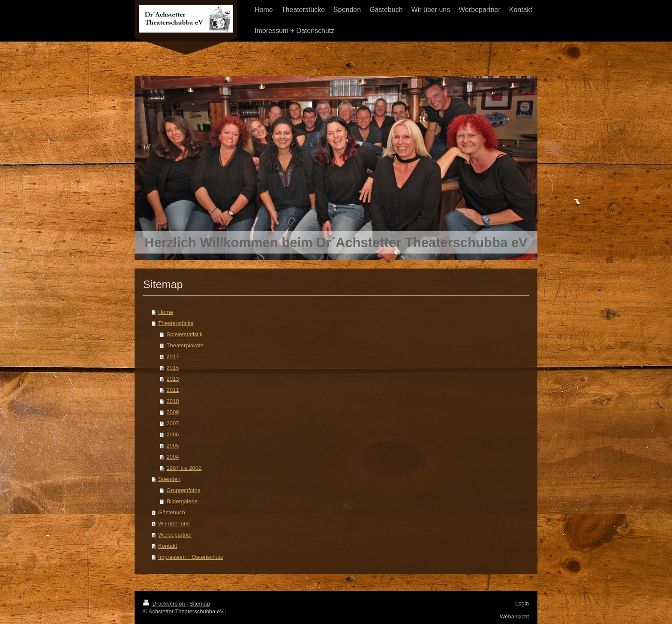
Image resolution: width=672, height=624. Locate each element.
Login (522, 603)
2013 (173, 379)
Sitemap (200, 604)
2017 (173, 357)
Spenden (169, 479)
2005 (173, 446)
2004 (173, 457)
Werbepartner (175, 535)
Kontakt (168, 546)
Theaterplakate (185, 345)
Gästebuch (172, 512)
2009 (173, 412)
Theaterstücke (176, 323)
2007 (173, 423)
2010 (173, 401)
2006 (173, 434)
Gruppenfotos (184, 490)
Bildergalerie (182, 501)
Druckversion (165, 604)
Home (166, 312)
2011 (173, 390)
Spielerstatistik (185, 334)
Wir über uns (174, 524)
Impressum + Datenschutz (190, 557)
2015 (173, 368)
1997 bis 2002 (184, 468)
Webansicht (514, 617)
